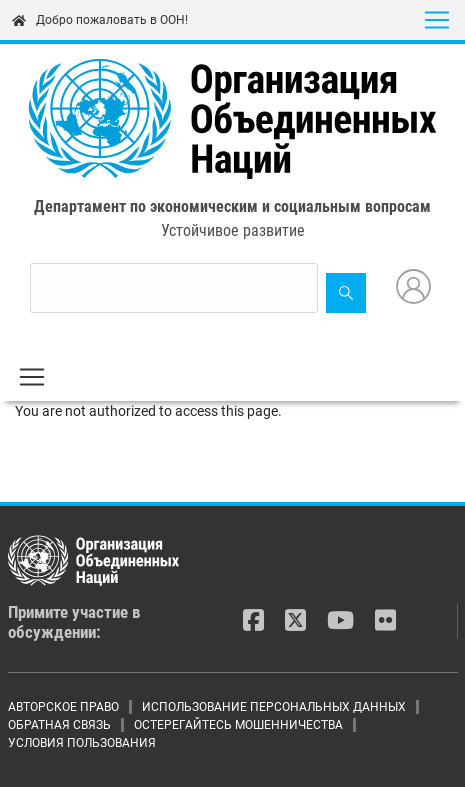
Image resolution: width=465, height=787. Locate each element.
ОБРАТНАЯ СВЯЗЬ (59, 725)
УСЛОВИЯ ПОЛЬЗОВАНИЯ (82, 743)
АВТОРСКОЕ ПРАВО (63, 707)
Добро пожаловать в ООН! (100, 20)
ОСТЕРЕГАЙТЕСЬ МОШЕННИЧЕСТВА (238, 725)
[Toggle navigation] (437, 20)
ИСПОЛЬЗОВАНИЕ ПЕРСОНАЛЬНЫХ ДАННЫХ (274, 707)
